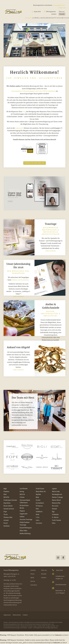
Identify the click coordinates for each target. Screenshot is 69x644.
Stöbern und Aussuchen (20, 280)
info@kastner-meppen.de (59, 576)
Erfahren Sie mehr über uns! (35, 163)
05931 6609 (57, 570)
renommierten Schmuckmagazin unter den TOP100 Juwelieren (33, 91)
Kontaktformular (59, 583)
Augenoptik (19, 128)
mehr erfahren (51, 251)
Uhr (24, 112)
